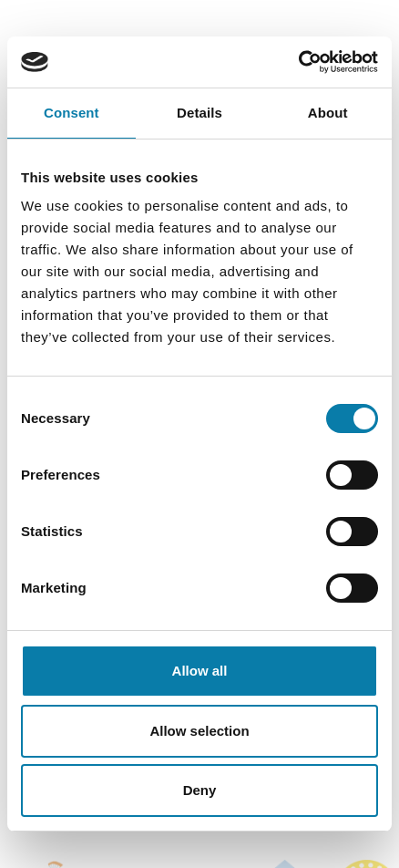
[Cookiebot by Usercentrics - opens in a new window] (298, 62)
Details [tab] (199, 113)
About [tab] (328, 113)
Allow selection (199, 731)
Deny (200, 790)
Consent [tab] (72, 113)
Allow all (200, 671)
